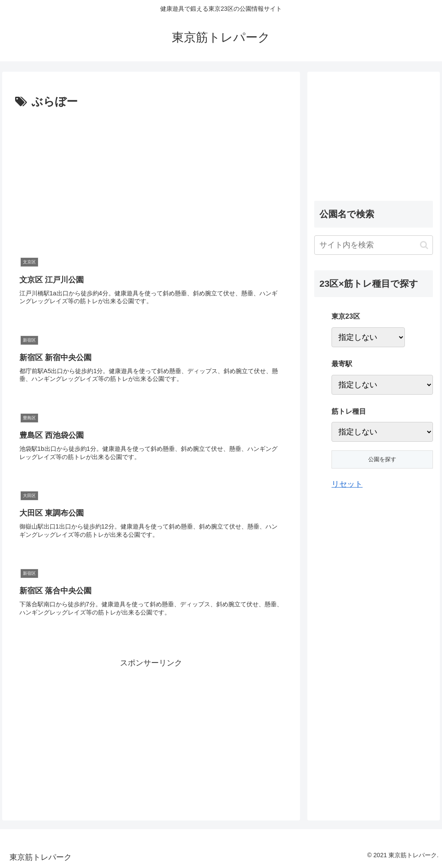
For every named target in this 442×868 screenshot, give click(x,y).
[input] (373, 245)
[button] (424, 245)
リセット (347, 484)
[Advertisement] (88, 177)
